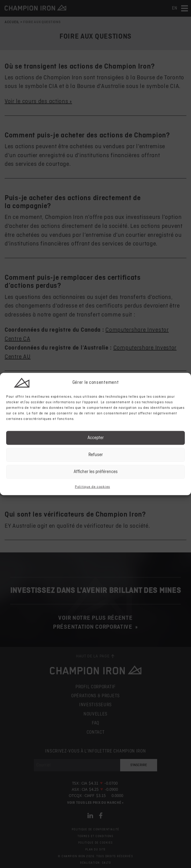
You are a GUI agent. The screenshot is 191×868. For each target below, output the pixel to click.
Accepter (96, 438)
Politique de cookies (92, 487)
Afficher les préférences (96, 472)
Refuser (96, 455)
